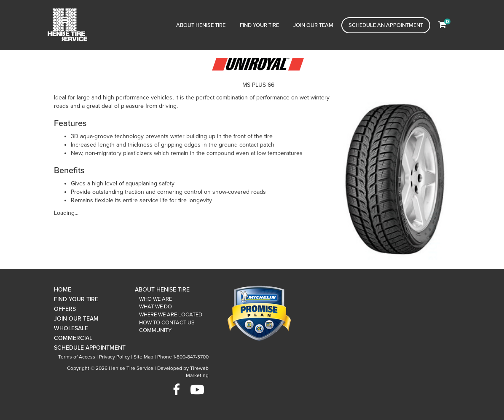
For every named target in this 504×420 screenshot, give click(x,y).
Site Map (143, 357)
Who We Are (155, 299)
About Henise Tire (201, 25)
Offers (65, 309)
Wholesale (71, 328)
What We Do (155, 307)
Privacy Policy (114, 357)
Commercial (73, 338)
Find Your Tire (259, 25)
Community (155, 330)
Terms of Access (77, 357)
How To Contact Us (167, 323)
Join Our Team (313, 25)
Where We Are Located (171, 315)
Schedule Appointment (90, 348)
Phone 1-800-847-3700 (183, 357)
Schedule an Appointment (386, 25)
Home (63, 290)
